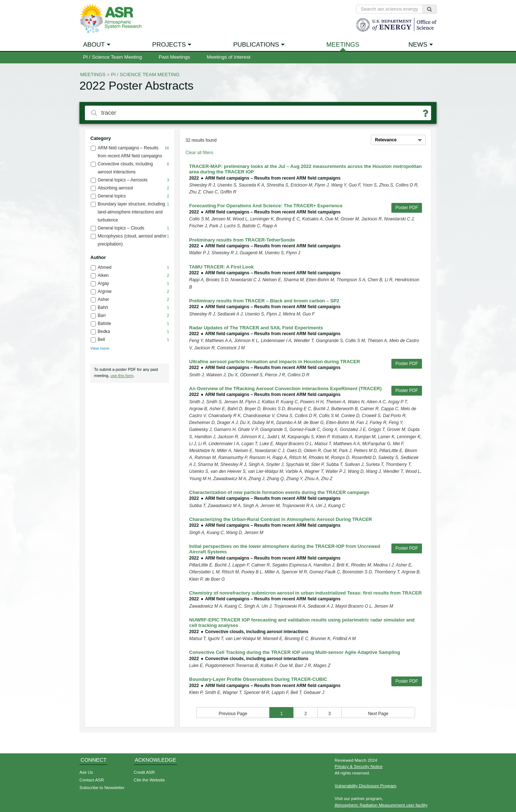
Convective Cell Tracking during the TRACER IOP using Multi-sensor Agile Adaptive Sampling (295, 652)
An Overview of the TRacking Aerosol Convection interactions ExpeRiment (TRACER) (285, 389)
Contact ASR (92, 780)
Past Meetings (174, 57)
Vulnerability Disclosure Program (365, 786)
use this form (122, 376)
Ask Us (86, 772)
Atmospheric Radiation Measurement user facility (381, 805)
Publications (256, 44)
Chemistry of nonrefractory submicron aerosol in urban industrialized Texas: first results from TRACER (305, 593)
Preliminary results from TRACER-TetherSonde (242, 240)
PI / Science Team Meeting (112, 57)
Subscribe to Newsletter (102, 787)
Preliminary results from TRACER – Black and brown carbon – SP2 (264, 301)
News (418, 44)
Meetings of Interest (229, 57)
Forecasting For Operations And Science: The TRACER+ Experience (266, 206)
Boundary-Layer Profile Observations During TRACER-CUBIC (258, 679)
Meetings (343, 44)
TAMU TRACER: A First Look (221, 267)
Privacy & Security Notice (359, 766)
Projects (169, 44)
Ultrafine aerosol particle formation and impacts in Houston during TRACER (275, 362)
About (94, 44)
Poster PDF (407, 208)
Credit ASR (144, 772)
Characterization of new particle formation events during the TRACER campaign (279, 492)
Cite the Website (149, 780)
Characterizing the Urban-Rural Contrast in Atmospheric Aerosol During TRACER (281, 519)
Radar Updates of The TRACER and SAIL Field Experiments (256, 328)
